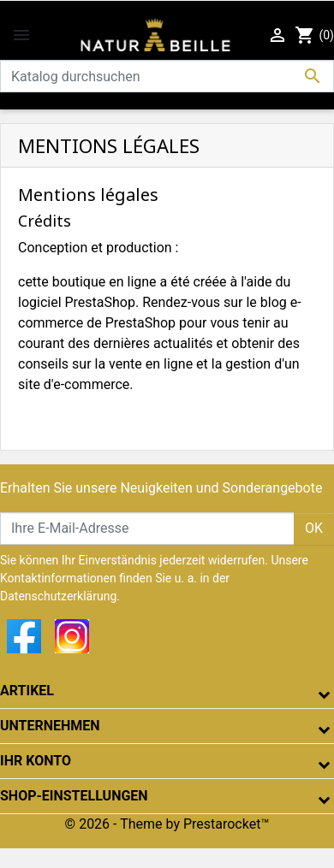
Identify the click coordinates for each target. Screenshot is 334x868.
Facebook (24, 636)
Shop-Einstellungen (74, 796)
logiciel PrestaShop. (80, 302)
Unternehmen (50, 726)
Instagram (72, 636)
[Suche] (167, 76)
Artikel (27, 691)
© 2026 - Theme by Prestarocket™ (167, 824)
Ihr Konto (36, 761)
